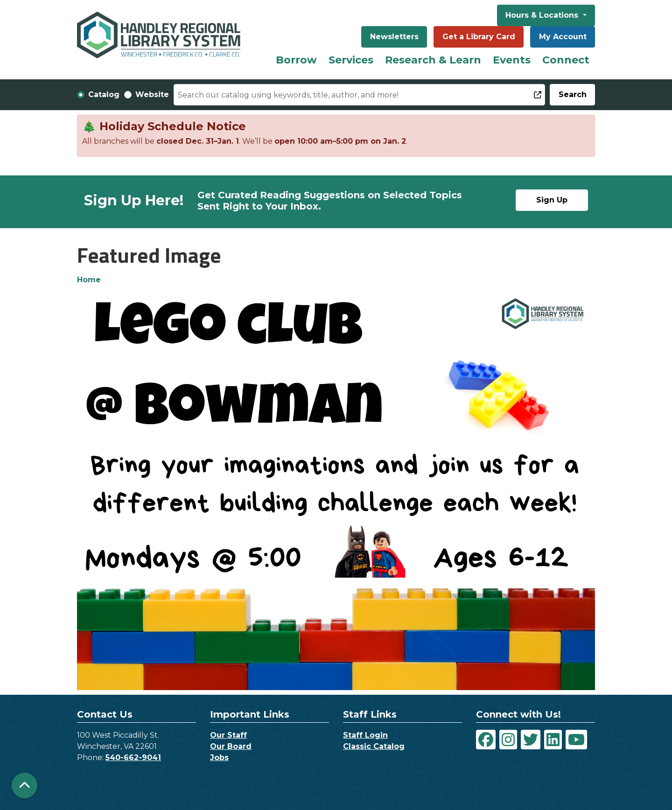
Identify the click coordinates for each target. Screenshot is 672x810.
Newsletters (394, 37)
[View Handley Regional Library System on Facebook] (486, 740)
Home (89, 280)
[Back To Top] (24, 786)
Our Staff (228, 735)
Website (152, 94)
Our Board (231, 746)
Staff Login (365, 735)
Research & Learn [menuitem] (433, 60)
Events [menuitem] (512, 60)
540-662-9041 (133, 758)
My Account (563, 37)
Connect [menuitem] (566, 60)
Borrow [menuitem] (296, 60)
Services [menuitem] (351, 60)
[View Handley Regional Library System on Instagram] (508, 740)
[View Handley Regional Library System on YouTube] (576, 740)
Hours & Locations (543, 15)
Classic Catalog (374, 746)
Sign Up (552, 200)
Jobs (219, 758)
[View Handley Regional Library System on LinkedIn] (553, 740)
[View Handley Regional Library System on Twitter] (531, 740)
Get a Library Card (479, 37)
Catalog (104, 94)
